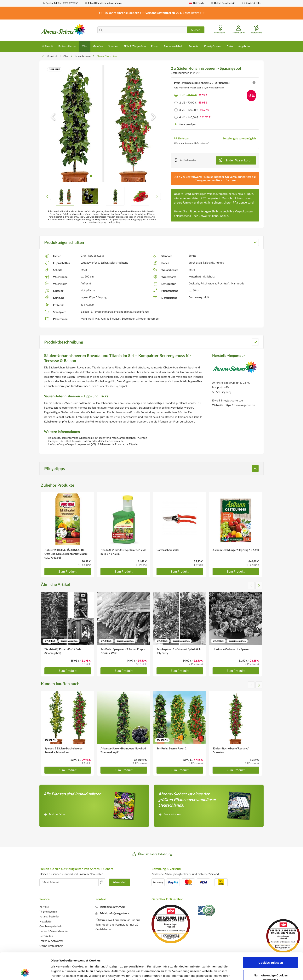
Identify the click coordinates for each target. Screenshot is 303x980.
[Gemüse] (98, 46)
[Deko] (230, 46)
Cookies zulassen (271, 937)
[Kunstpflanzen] (213, 46)
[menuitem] (62, 3)
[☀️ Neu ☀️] (48, 46)
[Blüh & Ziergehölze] (135, 46)
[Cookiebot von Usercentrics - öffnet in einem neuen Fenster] (25, 972)
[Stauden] (113, 46)
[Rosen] (155, 46)
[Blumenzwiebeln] (174, 46)
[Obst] (85, 46)
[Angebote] (244, 46)
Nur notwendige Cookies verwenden (271, 952)
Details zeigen (206, 972)
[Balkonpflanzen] (67, 46)
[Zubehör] (194, 46)
